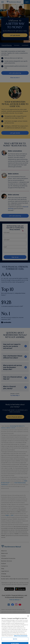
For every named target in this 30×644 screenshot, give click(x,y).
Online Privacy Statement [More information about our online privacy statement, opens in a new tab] (21, 641)
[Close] (28, 621)
